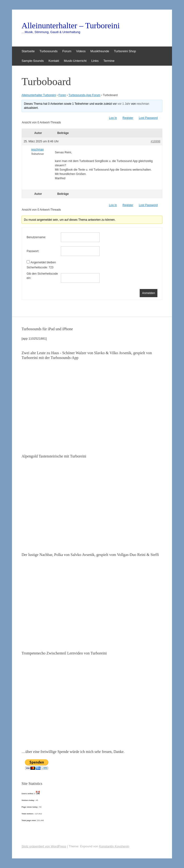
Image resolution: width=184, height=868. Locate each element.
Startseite (28, 51)
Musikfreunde (100, 51)
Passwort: (33, 251)
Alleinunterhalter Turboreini (39, 95)
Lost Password (148, 118)
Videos (81, 51)
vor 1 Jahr (124, 104)
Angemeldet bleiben (43, 262)
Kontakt (54, 61)
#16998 (155, 141)
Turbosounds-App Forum (84, 95)
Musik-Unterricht (75, 61)
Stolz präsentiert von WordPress (44, 846)
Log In (113, 118)
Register (128, 118)
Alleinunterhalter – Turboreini (71, 26)
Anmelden (149, 293)
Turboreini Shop (125, 51)
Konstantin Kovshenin (114, 846)
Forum (67, 51)
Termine (109, 61)
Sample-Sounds (33, 61)
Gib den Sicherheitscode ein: (42, 276)
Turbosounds (49, 51)
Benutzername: (36, 237)
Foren (62, 95)
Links (95, 61)
